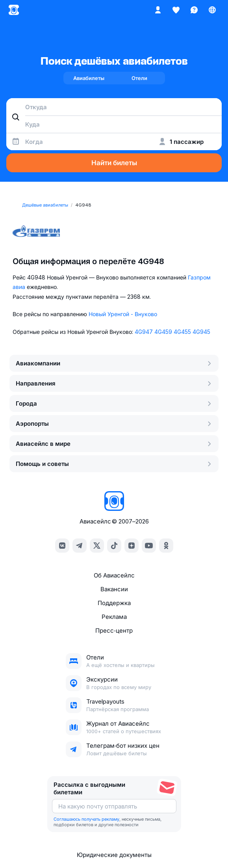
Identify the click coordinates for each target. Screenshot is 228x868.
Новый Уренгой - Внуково (123, 314)
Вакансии (114, 589)
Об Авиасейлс (114, 575)
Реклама (114, 617)
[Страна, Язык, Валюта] (212, 10)
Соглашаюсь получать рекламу (86, 819)
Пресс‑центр (114, 631)
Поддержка (114, 603)
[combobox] (114, 107)
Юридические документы (114, 855)
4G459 (163, 332)
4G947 (144, 332)
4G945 (201, 332)
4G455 (182, 332)
